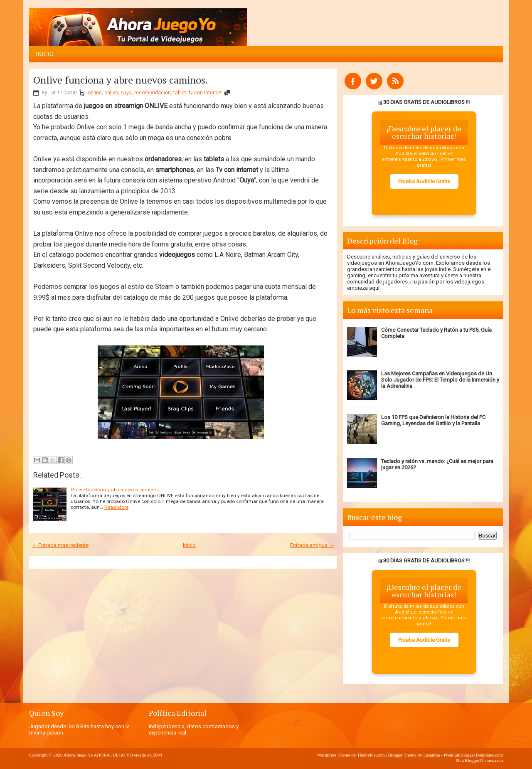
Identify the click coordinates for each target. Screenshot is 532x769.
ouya (126, 93)
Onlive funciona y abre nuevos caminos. (121, 80)
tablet (180, 93)
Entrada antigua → (312, 545)
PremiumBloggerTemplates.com (473, 755)
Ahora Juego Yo (78, 755)
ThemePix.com (371, 755)
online (95, 93)
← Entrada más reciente (60, 545)
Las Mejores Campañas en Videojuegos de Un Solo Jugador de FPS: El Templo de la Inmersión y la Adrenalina (440, 380)
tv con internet (205, 93)
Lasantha (432, 755)
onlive (111, 93)
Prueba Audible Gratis (424, 181)
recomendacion (153, 93)
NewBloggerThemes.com (479, 760)
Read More (116, 507)
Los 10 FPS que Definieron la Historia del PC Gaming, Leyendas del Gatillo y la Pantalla (433, 420)
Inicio (44, 54)
